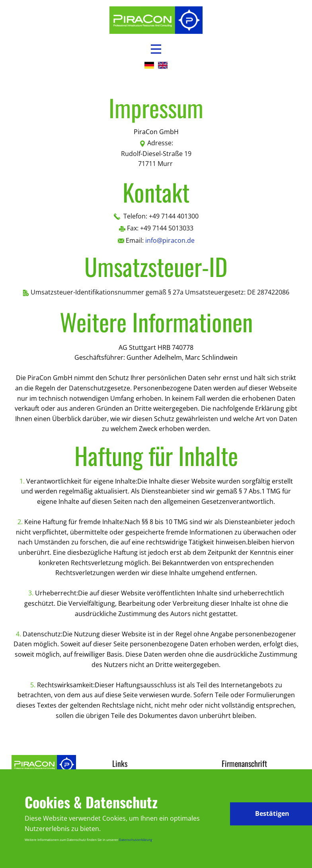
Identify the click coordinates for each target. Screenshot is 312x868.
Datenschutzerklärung (136, 840)
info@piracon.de (170, 240)
